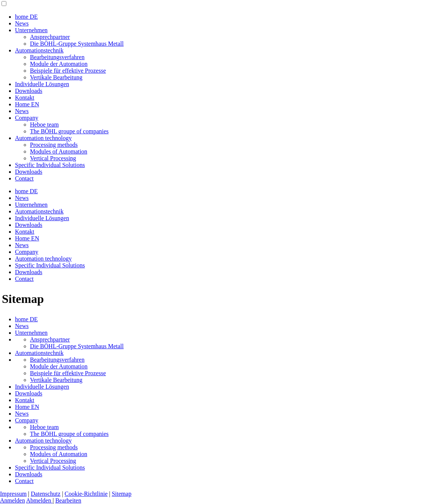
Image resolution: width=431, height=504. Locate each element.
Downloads (29, 91)
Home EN (27, 104)
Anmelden (13, 500)
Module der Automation (59, 64)
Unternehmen (31, 30)
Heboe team (44, 125)
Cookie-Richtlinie (86, 494)
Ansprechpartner (50, 37)
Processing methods (54, 145)
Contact (24, 178)
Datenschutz (45, 494)
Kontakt (25, 98)
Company (27, 118)
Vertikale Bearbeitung (56, 77)
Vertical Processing (53, 158)
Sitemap (121, 494)
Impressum (13, 494)
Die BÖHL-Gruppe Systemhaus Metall (77, 44)
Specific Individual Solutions (50, 165)
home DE (26, 17)
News (22, 23)
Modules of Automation (59, 151)
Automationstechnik (39, 50)
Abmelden (40, 500)
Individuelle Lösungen (42, 84)
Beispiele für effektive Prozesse (68, 71)
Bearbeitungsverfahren (57, 57)
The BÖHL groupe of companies (69, 131)
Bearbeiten (68, 500)
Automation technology (43, 138)
